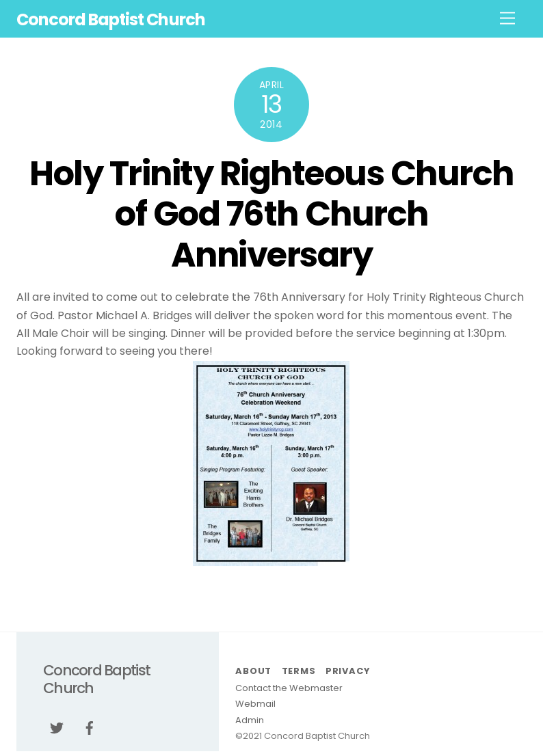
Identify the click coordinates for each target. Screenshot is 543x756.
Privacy (347, 671)
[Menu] (507, 19)
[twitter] (57, 727)
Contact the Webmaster (289, 688)
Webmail (255, 704)
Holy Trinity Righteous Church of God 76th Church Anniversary (271, 214)
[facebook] (90, 727)
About (253, 671)
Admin (250, 720)
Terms (299, 671)
